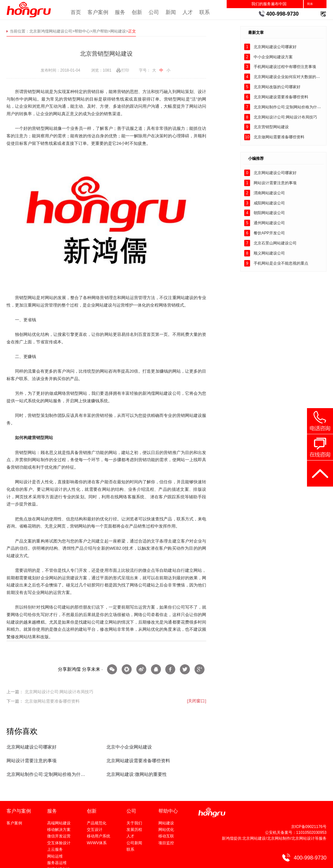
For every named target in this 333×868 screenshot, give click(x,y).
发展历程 (134, 830)
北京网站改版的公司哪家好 (277, 87)
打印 (125, 70)
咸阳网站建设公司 (269, 203)
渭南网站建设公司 (269, 193)
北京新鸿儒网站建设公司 (51, 31)
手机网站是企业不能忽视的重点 (281, 263)
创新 (137, 12)
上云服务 (55, 849)
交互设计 (95, 830)
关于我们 (134, 823)
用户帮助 (100, 31)
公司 (154, 12)
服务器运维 (57, 863)
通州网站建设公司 (269, 223)
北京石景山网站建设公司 (275, 243)
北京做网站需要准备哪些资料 (52, 701)
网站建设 (118, 31)
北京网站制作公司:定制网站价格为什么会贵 (47, 774)
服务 (120, 12)
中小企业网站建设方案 (273, 57)
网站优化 (166, 830)
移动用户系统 (99, 836)
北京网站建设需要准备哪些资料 (138, 761)
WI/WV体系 (97, 843)
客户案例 (98, 12)
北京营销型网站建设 (271, 127)
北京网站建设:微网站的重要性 (137, 774)
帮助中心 (82, 31)
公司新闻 (134, 843)
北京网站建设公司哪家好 (32, 747)
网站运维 (55, 856)
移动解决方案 (59, 830)
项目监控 (166, 843)
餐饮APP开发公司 (269, 233)
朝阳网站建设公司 (269, 213)
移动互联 (166, 836)
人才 (188, 12)
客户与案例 (19, 811)
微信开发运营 (59, 836)
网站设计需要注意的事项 (32, 761)
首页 (76, 12)
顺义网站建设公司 (269, 253)
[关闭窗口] (197, 701)
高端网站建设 (59, 823)
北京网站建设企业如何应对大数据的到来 (289, 77)
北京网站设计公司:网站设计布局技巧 (59, 692)
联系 (205, 12)
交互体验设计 (59, 843)
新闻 (171, 12)
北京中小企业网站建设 (129, 747)
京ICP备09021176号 (309, 827)
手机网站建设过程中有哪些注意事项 (285, 67)
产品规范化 (97, 823)
